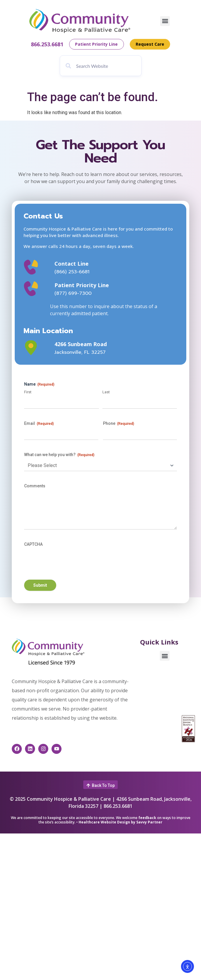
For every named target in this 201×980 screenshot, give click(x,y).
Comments (35, 486)
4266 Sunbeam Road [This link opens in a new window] (81, 344)
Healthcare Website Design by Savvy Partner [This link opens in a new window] (121, 822)
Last (106, 392)
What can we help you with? (59, 455)
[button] (165, 21)
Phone (119, 424)
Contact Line (72, 264)
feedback (147, 817)
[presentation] (69, 561)
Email (39, 424)
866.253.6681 (47, 44)
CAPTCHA (33, 544)
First (28, 392)
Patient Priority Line (82, 285)
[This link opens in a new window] (35, 348)
